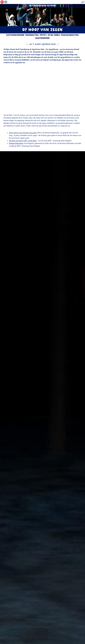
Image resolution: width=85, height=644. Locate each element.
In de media (54, 35)
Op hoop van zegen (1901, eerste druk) (23, 141)
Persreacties (32, 35)
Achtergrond (42, 38)
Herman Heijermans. (16, 143)
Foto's (43, 35)
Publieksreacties (70, 35)
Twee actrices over (23, 133)
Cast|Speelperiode (15, 35)
